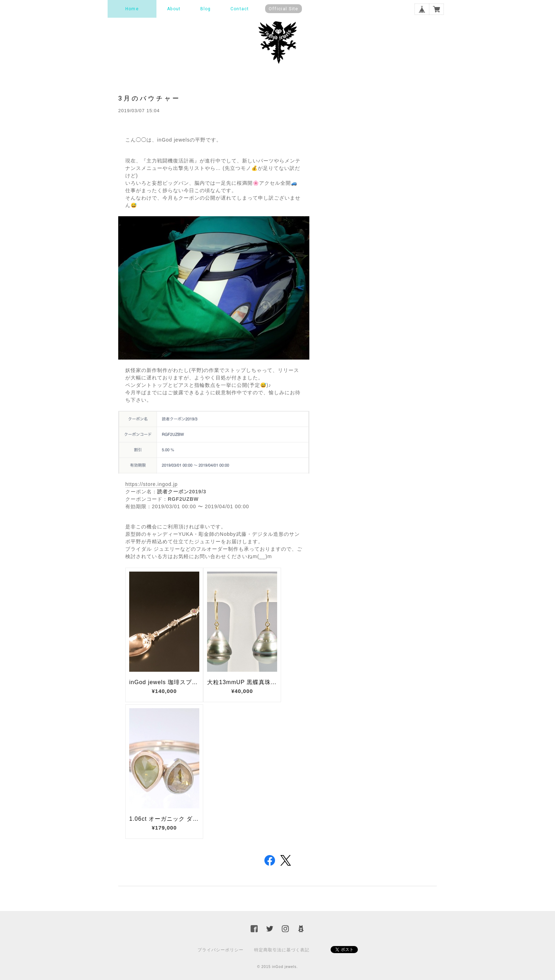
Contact (240, 9)
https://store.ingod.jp (151, 484)
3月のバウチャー (149, 98)
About (174, 9)
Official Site (284, 9)
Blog (206, 9)
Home (132, 9)
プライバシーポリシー (221, 950)
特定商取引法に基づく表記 (282, 950)
